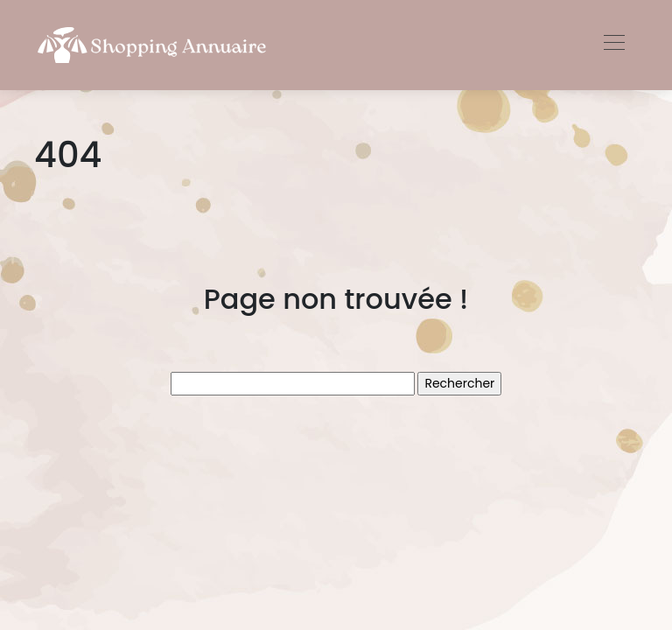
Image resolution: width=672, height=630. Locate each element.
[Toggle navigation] (613, 45)
